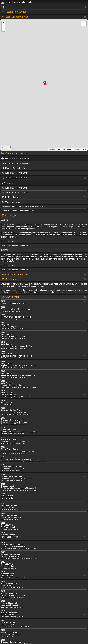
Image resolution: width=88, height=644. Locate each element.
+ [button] (3, 23)
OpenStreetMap (68, 149)
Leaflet (58, 149)
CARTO (84, 149)
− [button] (3, 26)
